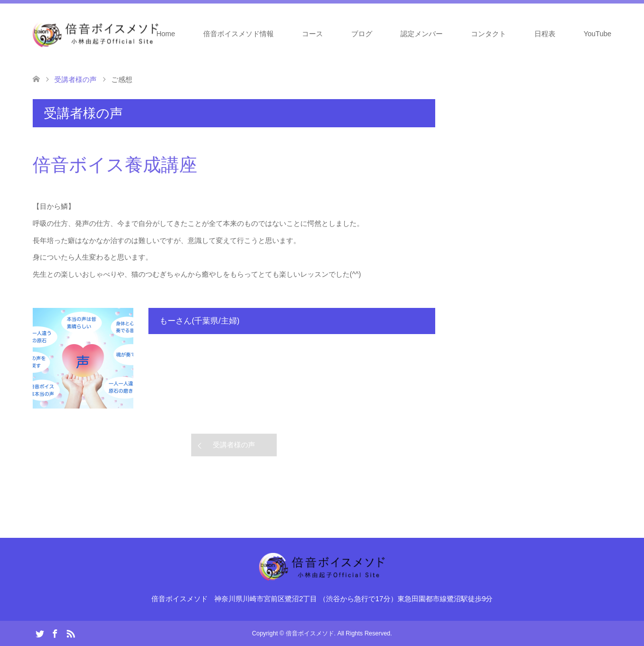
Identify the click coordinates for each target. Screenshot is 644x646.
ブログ (362, 34)
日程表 (545, 34)
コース (312, 34)
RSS (70, 633)
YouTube (597, 34)
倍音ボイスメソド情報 (238, 34)
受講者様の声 (234, 445)
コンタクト (489, 34)
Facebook (55, 633)
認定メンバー (422, 34)
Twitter (40, 633)
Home (166, 34)
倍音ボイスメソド (310, 633)
